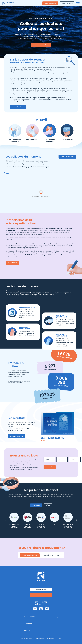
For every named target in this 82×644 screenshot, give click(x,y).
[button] (6, 520)
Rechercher (50, 467)
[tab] (36, 505)
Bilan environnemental (52, 438)
